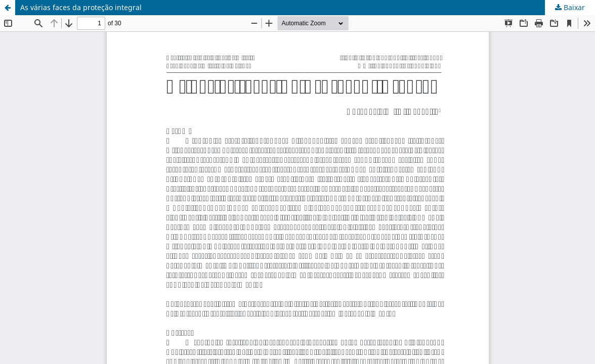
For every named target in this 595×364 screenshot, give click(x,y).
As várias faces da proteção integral (81, 7)
